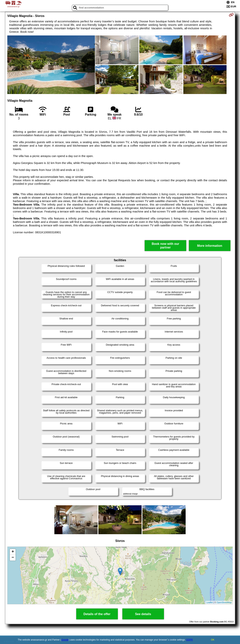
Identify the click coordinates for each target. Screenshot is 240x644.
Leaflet (210, 602)
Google (65, 640)
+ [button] (13, 552)
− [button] (13, 558)
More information (210, 246)
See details (143, 614)
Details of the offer (97, 614)
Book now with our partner (165, 246)
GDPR (190, 640)
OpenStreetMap (224, 602)
